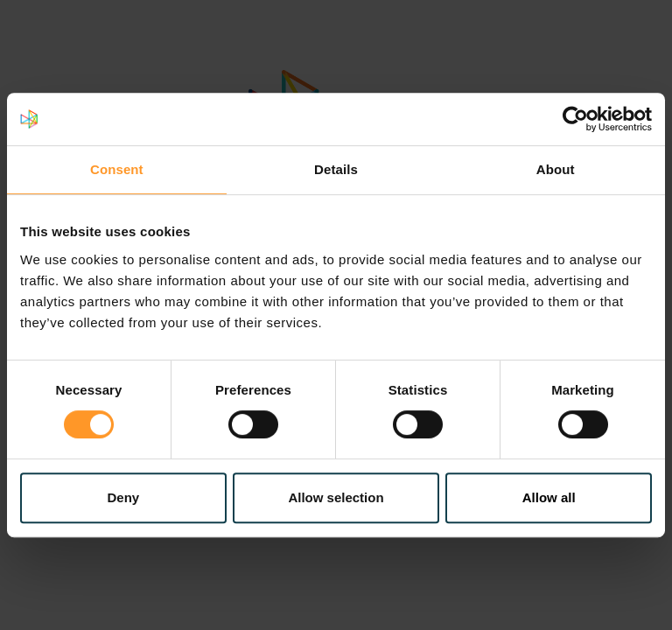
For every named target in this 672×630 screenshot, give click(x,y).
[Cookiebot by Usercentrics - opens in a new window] (575, 119)
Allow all (549, 497)
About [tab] (556, 169)
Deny (123, 497)
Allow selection (336, 497)
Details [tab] (336, 169)
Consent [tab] (117, 169)
